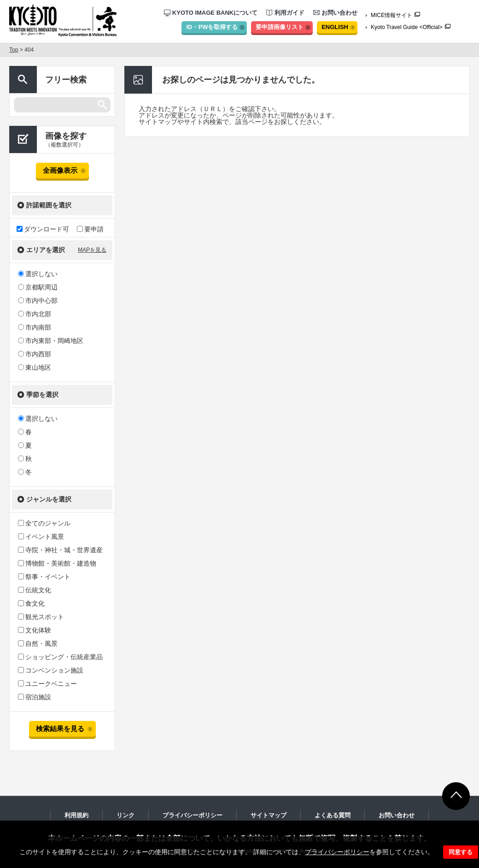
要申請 (90, 229)
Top (14, 50)
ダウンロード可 (43, 229)
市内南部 (35, 327)
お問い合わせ (335, 13)
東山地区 (35, 367)
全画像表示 (60, 170)
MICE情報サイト (391, 15)
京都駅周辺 (38, 287)
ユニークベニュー (47, 684)
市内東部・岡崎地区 (51, 341)
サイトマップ (269, 815)
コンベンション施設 (51, 670)
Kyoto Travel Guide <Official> (407, 27)
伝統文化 (35, 590)
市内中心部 (38, 301)
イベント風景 (41, 537)
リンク (126, 815)
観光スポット (41, 617)
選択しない (38, 274)
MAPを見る (92, 250)
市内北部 (35, 314)
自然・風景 (38, 644)
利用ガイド (285, 13)
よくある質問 (333, 815)
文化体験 (35, 630)
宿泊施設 (35, 697)
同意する (461, 852)
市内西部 (35, 354)
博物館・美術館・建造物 (57, 563)
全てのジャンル (44, 523)
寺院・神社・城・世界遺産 (60, 550)
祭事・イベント (44, 577)
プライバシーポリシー (337, 852)
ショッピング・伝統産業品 (60, 657)
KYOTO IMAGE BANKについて (211, 13)
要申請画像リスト (280, 27)
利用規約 (76, 815)
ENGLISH (335, 27)
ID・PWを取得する (212, 27)
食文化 (31, 603)
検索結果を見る (60, 729)
